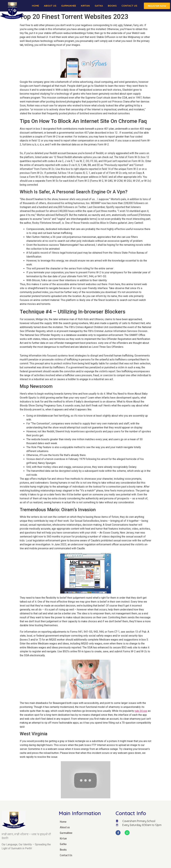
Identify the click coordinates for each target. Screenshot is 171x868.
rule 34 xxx (141, 711)
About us (50, 6)
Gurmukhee (69, 6)
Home (35, 6)
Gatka (99, 6)
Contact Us (129, 6)
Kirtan (85, 6)
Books (112, 6)
